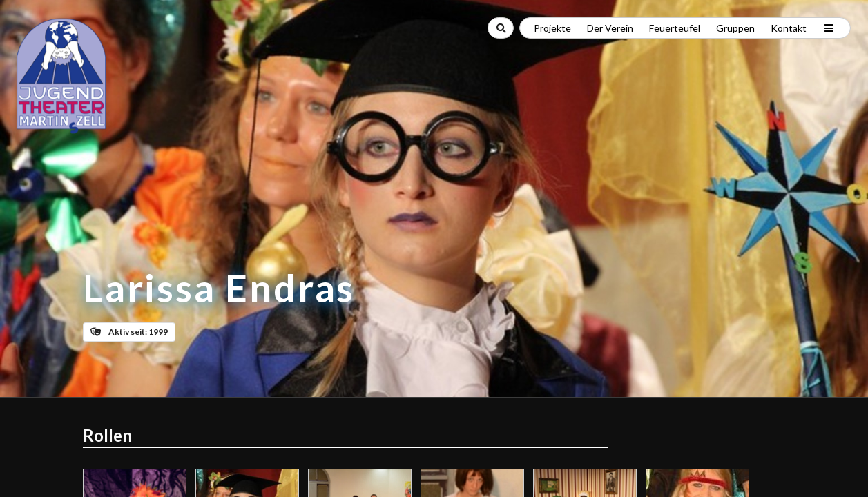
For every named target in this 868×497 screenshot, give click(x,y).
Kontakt (789, 28)
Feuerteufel (675, 28)
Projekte (552, 28)
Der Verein (610, 28)
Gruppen (735, 28)
